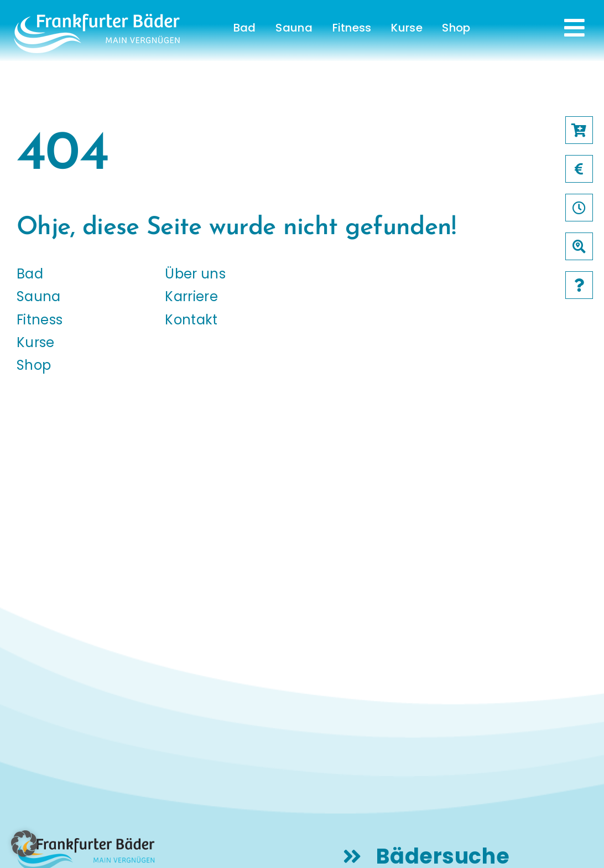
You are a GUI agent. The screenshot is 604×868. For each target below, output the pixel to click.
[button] (24, 844)
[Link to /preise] (579, 169)
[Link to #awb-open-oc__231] (574, 28)
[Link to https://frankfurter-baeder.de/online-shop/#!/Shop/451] (579, 130)
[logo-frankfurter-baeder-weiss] (97, 18)
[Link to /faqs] (579, 285)
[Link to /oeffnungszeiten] (579, 208)
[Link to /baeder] (579, 246)
